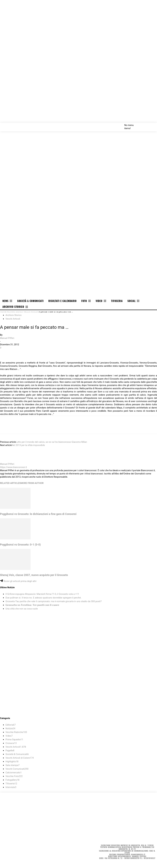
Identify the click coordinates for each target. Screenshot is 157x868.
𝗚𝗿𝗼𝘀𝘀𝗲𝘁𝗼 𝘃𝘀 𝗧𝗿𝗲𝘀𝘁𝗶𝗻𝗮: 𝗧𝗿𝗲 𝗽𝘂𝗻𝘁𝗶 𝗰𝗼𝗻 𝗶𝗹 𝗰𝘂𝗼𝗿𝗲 (32, 605)
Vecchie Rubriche (16, 732)
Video (9, 736)
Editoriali (11, 725)
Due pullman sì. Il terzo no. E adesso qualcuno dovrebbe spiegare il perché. (43, 598)
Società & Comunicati (17, 754)
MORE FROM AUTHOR (32, 483)
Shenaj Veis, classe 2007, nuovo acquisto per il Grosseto (34, 575)
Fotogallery (12, 780)
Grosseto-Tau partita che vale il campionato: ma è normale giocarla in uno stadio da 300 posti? (54, 601)
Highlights (12, 762)
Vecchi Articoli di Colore (20, 758)
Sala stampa (13, 765)
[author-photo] (7, 461)
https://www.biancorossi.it (13, 467)
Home (3, 312)
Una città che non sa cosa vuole (22, 609)
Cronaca (11, 743)
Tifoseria (11, 784)
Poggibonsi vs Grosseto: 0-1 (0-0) (20, 545)
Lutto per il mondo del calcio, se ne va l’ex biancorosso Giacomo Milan (51, 442)
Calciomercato (14, 773)
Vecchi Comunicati (17, 769)
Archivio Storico (15, 312)
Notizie (10, 728)
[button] (151, 125)
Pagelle (10, 751)
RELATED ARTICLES (10, 483)
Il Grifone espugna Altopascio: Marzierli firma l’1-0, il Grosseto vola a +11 (42, 594)
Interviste (11, 787)
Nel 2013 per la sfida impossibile (28, 445)
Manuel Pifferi (7, 338)
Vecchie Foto (14, 776)
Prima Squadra (14, 739)
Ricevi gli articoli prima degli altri (18, 581)
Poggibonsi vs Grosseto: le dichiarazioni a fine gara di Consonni (38, 514)
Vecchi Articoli (31, 312)
